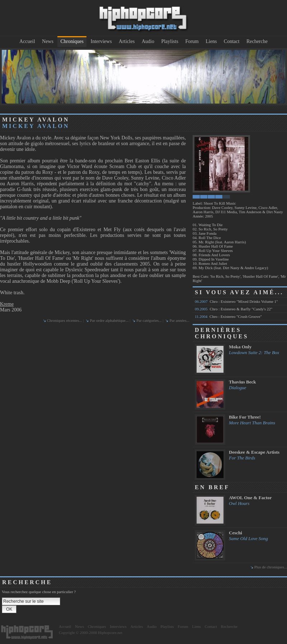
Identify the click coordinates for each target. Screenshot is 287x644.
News (48, 41)
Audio (148, 41)
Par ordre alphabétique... (109, 320)
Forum (192, 41)
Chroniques (72, 41)
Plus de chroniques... (271, 567)
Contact (232, 41)
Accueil (27, 41)
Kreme (7, 304)
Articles (127, 41)
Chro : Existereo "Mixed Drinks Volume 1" (236, 301)
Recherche (257, 41)
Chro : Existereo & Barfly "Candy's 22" (234, 309)
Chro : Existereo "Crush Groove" (228, 316)
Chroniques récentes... (65, 320)
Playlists (170, 41)
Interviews (101, 41)
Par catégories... (149, 320)
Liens (211, 41)
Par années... (179, 320)
